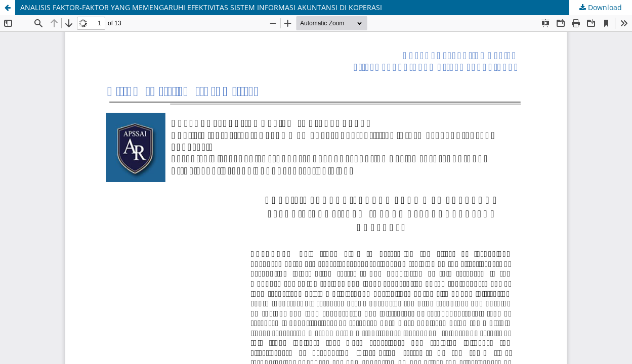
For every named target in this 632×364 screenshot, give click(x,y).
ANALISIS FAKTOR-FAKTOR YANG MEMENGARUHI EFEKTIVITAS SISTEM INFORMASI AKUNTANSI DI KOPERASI (201, 7)
